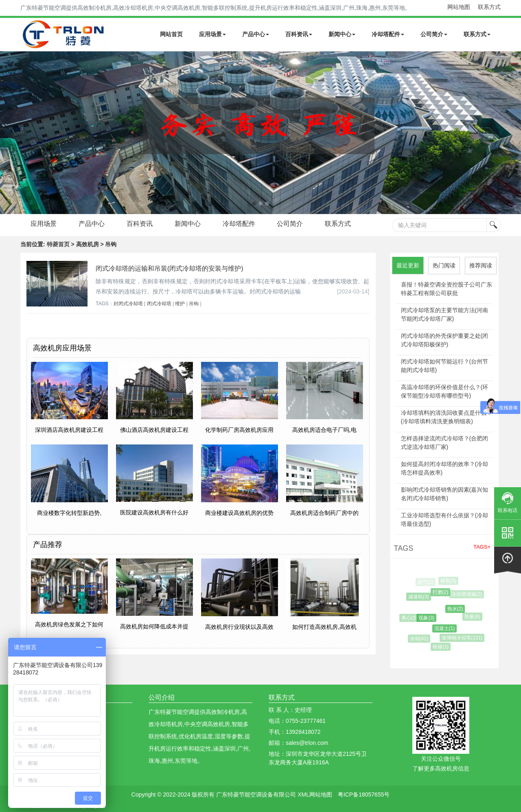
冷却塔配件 (388, 34)
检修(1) (442, 647)
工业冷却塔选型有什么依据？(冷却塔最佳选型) (445, 520)
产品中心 (256, 34)
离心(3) (410, 618)
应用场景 (212, 34)
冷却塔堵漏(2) (467, 594)
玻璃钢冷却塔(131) (463, 638)
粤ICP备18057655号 (364, 794)
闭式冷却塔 (159, 304)
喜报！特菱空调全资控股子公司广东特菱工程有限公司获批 (447, 289)
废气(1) (426, 582)
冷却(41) (420, 639)
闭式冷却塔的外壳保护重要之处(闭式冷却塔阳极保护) (445, 340)
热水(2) (457, 609)
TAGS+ (482, 547)
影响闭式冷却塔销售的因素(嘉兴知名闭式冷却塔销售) (445, 494)
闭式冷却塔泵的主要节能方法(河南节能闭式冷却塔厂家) (445, 314)
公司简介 (434, 34)
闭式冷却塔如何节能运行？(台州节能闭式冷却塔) (445, 366)
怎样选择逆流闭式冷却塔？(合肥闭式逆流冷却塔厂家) (445, 443)
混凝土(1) (446, 628)
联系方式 (489, 7)
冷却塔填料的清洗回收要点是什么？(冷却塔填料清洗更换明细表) (447, 417)
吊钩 (194, 304)
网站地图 (459, 7)
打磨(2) (442, 592)
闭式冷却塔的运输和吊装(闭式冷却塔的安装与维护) (170, 268)
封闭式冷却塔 (128, 304)
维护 (180, 304)
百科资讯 (299, 34)
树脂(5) (449, 581)
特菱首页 (58, 244)
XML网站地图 (315, 794)
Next (8, 133)
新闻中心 (342, 34)
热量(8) (473, 617)
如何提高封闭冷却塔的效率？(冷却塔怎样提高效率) (445, 468)
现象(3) (428, 618)
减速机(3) (420, 597)
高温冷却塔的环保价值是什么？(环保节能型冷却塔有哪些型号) (445, 391)
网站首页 (171, 34)
